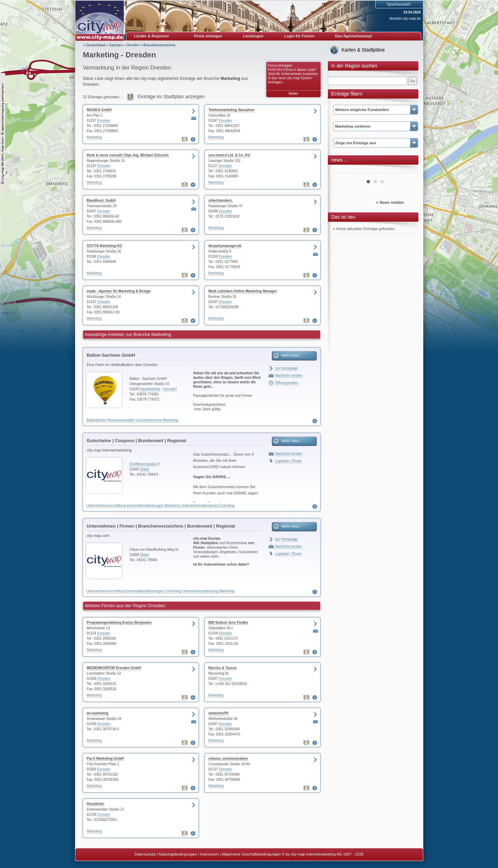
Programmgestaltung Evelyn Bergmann (119, 623)
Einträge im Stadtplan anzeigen (171, 97)
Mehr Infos (290, 355)
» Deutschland (94, 45)
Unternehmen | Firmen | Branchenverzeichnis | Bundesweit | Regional (161, 526)
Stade (145, 469)
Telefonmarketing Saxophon (232, 110)
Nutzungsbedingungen (178, 854)
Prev (342, 170)
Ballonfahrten (97, 420)
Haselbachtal (150, 389)
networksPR (219, 713)
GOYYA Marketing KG (105, 246)
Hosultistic (96, 804)
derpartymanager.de (225, 246)
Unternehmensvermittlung (106, 506)
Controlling (226, 506)
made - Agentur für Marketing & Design (119, 291)
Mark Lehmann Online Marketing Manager (243, 291)
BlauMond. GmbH (101, 200)
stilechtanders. (221, 200)
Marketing (94, 137)
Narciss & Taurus (223, 668)
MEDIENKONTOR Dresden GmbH (114, 668)
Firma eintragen (208, 36)
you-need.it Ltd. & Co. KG (229, 155)
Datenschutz (145, 854)
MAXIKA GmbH (99, 110)
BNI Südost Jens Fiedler (228, 623)
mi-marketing (98, 713)
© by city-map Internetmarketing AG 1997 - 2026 (323, 854)
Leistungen (253, 36)
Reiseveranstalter (121, 420)
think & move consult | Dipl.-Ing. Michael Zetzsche (128, 155)
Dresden (133, 45)
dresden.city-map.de (405, 19)
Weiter (293, 94)
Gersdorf (170, 389)
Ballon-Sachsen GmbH (111, 355)
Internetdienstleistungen (145, 506)
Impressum (209, 854)
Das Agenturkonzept (354, 36)
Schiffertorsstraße (143, 464)
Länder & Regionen (152, 36)
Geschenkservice (149, 420)
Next (409, 170)
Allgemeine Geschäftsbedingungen (251, 854)
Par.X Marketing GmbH (105, 759)
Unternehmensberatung (199, 506)
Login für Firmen (299, 36)
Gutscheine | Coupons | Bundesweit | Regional (137, 441)
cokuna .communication (228, 759)
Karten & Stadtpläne (363, 50)
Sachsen (116, 45)
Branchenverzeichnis (160, 45)
